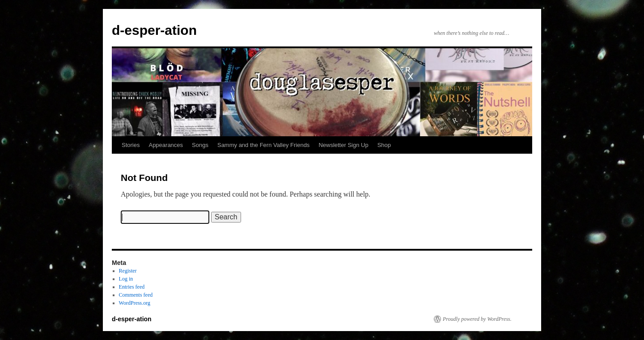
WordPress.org (135, 303)
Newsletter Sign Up (343, 145)
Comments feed (136, 295)
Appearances (166, 145)
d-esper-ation (154, 30)
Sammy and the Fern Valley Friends (263, 145)
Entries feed (132, 287)
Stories (131, 145)
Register (128, 271)
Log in (126, 279)
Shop (384, 145)
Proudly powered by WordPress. (477, 319)
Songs (200, 145)
